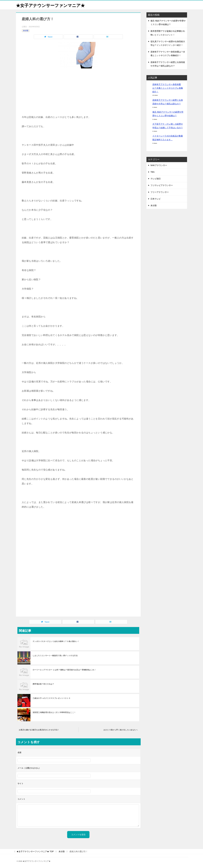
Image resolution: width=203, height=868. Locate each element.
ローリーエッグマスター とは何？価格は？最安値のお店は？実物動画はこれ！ (64, 670)
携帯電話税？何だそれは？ (43, 684)
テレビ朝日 (156, 179)
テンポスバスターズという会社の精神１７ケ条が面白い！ (56, 641)
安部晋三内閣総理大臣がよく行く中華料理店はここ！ (54, 712)
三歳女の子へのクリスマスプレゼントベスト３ (51, 698)
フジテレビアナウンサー (162, 185)
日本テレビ (156, 199)
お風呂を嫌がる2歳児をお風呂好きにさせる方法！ (39, 730)
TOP (35, 851)
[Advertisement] (78, 93)
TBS (152, 172)
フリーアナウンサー (160, 192)
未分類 (26, 31)
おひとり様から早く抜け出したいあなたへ (121, 730)
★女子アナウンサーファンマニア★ (52, 5)
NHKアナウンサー (159, 165)
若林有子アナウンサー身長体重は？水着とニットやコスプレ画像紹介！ (168, 88)
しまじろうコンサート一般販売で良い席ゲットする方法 (55, 656)
